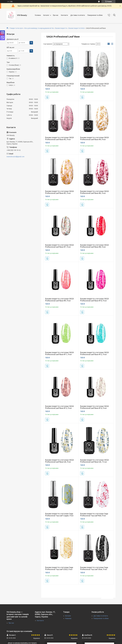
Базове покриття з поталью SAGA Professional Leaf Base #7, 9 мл (59, 246)
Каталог (46, 15)
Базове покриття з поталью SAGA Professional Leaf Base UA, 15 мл (94, 461)
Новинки (68, 618)
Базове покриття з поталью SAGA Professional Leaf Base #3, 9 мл (59, 138)
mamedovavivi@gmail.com (15, 157)
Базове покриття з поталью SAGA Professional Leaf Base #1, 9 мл (59, 85)
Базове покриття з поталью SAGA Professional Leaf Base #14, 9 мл (94, 407)
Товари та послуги (16, 28)
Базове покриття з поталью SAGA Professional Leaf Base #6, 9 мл (94, 192)
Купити (47, 97)
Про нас (56, 15)
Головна (38, 15)
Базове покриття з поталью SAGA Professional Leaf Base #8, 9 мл (94, 246)
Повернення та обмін (95, 15)
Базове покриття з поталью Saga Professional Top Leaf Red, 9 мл (94, 515)
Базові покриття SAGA (77, 28)
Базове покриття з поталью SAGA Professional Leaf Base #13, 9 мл (59, 407)
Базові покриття (61, 28)
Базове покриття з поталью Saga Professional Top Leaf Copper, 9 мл (59, 515)
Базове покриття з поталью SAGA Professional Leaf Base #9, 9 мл (59, 300)
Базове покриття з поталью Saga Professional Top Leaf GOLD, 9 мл (59, 568)
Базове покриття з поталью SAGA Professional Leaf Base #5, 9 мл (59, 192)
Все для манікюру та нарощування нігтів (39, 28)
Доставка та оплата (78, 15)
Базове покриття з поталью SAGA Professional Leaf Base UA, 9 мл (59, 461)
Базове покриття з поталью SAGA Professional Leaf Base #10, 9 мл (94, 300)
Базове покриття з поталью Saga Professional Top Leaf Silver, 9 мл (94, 568)
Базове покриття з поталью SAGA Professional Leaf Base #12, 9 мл (94, 353)
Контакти (64, 15)
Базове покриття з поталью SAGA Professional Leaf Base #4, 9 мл (94, 138)
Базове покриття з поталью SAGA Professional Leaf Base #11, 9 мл (59, 353)
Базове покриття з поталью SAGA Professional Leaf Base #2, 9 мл (94, 85)
